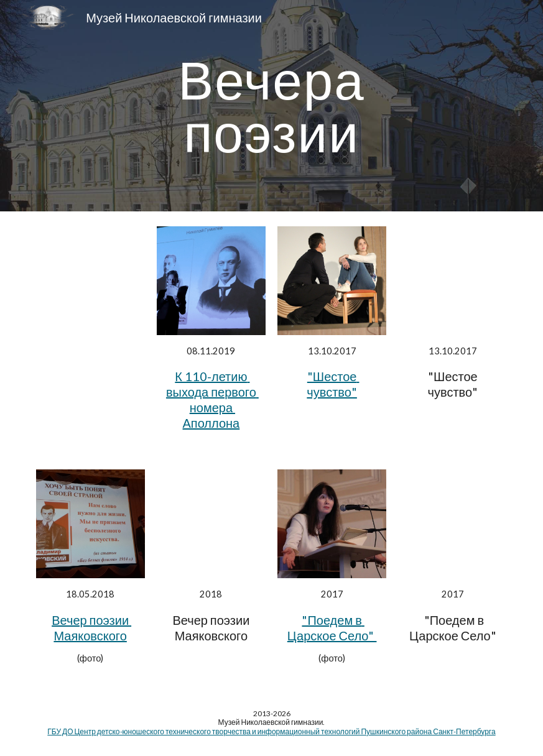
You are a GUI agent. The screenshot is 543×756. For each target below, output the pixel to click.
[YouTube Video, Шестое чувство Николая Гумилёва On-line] (452, 281)
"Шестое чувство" (333, 384)
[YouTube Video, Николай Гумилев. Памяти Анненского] (452, 524)
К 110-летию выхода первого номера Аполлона (212, 399)
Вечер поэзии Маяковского (91, 628)
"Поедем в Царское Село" (332, 628)
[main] (271, 106)
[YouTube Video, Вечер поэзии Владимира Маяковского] (211, 524)
